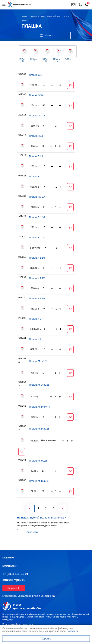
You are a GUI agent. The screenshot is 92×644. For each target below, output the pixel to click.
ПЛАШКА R (34, 60)
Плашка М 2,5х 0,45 (39, 407)
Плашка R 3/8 (36, 156)
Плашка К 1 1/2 (37, 278)
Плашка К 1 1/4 (37, 258)
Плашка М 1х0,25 (38, 361)
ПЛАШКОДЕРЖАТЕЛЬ (69, 59)
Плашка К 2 (35, 319)
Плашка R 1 (35, 177)
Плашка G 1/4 (36, 75)
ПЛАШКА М (58, 60)
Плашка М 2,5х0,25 (39, 429)
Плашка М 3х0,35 (38, 461)
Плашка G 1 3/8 (37, 116)
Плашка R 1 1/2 (37, 217)
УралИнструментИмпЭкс (27, 608)
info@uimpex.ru (14, 580)
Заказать (32, 532)
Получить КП (14, 588)
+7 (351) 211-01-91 (15, 574)
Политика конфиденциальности (18, 624)
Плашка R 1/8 (36, 136)
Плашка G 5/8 (36, 95)
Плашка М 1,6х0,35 (39, 385)
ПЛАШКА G (23, 60)
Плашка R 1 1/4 (37, 197)
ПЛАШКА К (46, 60)
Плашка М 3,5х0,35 (39, 481)
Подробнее (73, 631)
